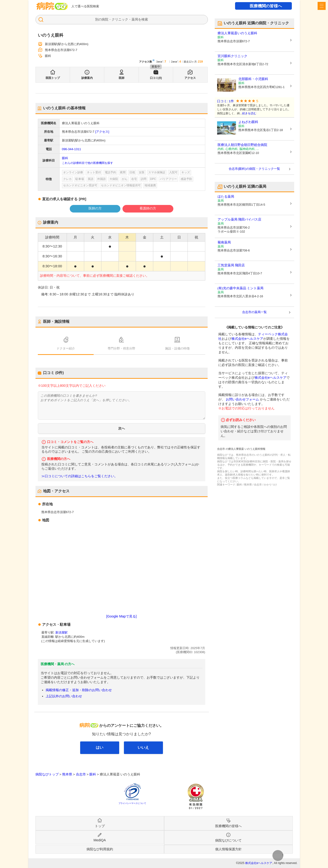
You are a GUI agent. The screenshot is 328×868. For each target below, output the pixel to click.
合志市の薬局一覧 (254, 312)
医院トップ (53, 78)
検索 (145, 19)
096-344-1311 (72, 149)
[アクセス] (102, 132)
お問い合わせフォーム (242, 399)
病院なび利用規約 (100, 849)
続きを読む (249, 113)
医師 (122, 78)
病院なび (52, 6)
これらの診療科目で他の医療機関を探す (87, 163)
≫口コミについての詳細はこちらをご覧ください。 (79, 476)
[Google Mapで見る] (121, 616)
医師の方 (95, 208)
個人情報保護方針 (228, 849)
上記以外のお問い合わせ (64, 696)
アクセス (190, 78)
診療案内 (87, 78)
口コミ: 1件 (225, 101)
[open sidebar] (322, 6)
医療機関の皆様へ (266, 6)
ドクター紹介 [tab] (66, 348)
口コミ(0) (156, 78)
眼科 (65, 158)
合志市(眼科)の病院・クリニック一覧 (254, 169)
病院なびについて (228, 840)
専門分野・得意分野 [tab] (121, 348)
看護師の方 (148, 208)
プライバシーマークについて (132, 803)
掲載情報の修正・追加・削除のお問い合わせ (79, 690)
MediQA (100, 840)
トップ (100, 826)
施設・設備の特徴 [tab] (177, 348)
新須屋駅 (61, 632)
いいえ (143, 747)
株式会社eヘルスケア (247, 339)
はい (100, 747)
